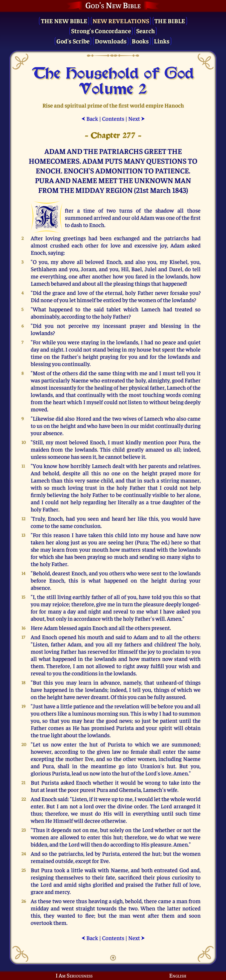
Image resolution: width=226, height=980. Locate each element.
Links (162, 41)
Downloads (111, 41)
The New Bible (64, 21)
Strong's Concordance (101, 31)
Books (140, 41)
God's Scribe (73, 41)
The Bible (170, 21)
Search (146, 31)
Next (137, 118)
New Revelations (121, 21)
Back (90, 118)
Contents (113, 118)
